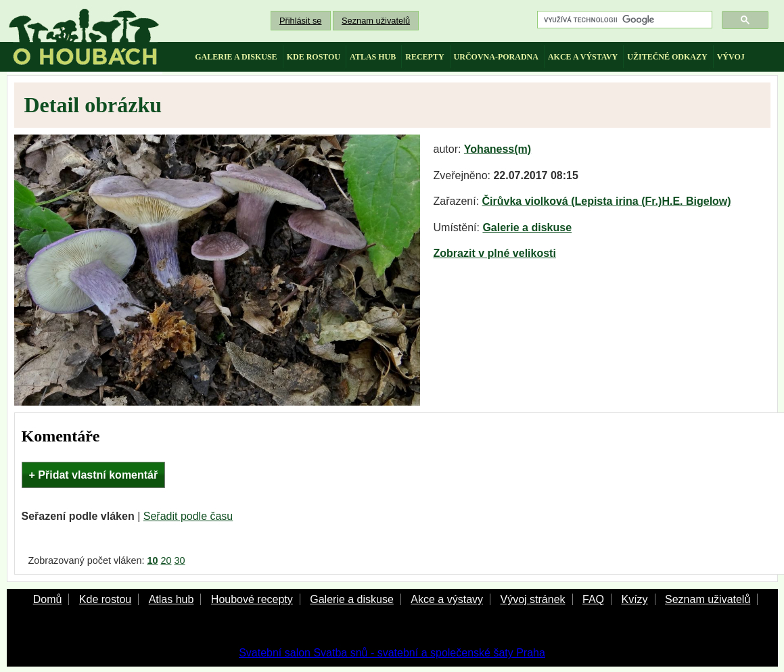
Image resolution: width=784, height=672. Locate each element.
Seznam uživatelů (376, 21)
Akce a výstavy (447, 599)
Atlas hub (171, 599)
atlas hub (373, 57)
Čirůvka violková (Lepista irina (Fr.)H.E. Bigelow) (607, 201)
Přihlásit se (301, 21)
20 (166, 560)
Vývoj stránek (532, 599)
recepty (424, 57)
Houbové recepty (252, 599)
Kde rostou (105, 599)
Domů (48, 599)
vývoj (731, 57)
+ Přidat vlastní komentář (94, 475)
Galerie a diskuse (527, 227)
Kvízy (634, 599)
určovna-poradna (496, 57)
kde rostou (314, 57)
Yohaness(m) (498, 149)
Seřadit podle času (188, 516)
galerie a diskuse (236, 57)
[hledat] (623, 20)
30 (180, 560)
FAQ (593, 599)
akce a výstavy (583, 57)
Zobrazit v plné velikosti (495, 253)
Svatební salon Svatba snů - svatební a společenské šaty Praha (392, 653)
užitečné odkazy (667, 57)
